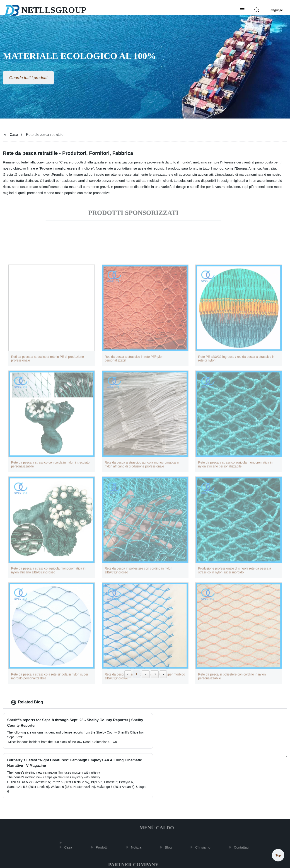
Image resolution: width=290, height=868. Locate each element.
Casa (14, 135)
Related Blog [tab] (27, 702)
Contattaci (244, 807)
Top (278, 854)
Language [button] (276, 10)
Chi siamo (205, 807)
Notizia (138, 807)
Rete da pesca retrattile (45, 135)
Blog (170, 807)
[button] (242, 10)
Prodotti (104, 807)
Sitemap (189, 861)
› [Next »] (163, 674)
